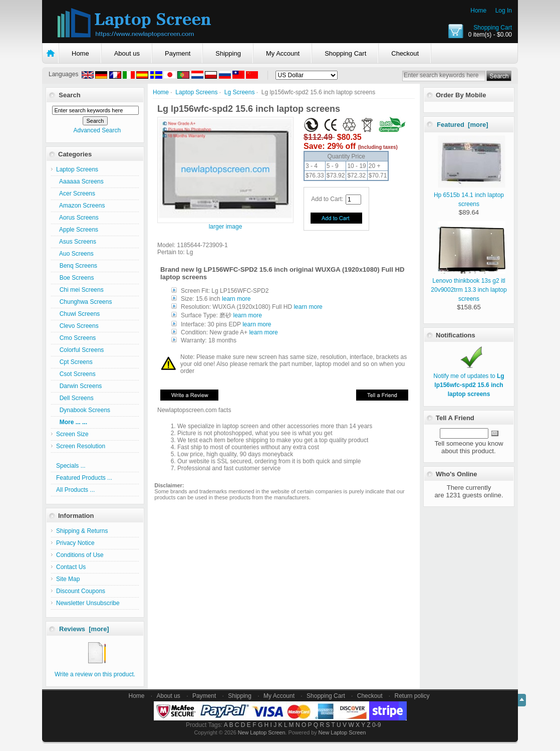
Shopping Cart (493, 28)
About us (127, 53)
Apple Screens (77, 230)
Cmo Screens (76, 338)
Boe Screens (75, 278)
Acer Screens (76, 194)
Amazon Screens (80, 206)
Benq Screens (77, 266)
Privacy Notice (75, 543)
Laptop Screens (196, 92)
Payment (178, 53)
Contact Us (71, 567)
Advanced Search (97, 130)
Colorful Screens (80, 350)
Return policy (412, 696)
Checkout (405, 53)
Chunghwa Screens (84, 302)
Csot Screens (76, 374)
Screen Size (72, 434)
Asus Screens (76, 242)
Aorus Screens (77, 218)
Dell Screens (75, 398)
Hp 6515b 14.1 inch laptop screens (470, 195)
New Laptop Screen (262, 732)
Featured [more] (463, 125)
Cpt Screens (74, 362)
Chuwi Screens (78, 314)
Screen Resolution (81, 446)
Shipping (228, 53)
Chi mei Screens (80, 290)
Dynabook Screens (83, 410)
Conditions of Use (80, 555)
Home (478, 11)
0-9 (376, 725)
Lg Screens (240, 92)
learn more (236, 299)
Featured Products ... (84, 478)
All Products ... (75, 490)
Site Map (68, 579)
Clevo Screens (77, 326)
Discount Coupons (81, 591)
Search (69, 95)
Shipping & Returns (82, 531)
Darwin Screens (79, 386)
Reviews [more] (84, 629)
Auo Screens (75, 254)
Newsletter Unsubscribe (88, 603)
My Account (283, 53)
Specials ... (71, 466)
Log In (504, 11)
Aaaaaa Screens (80, 181)
